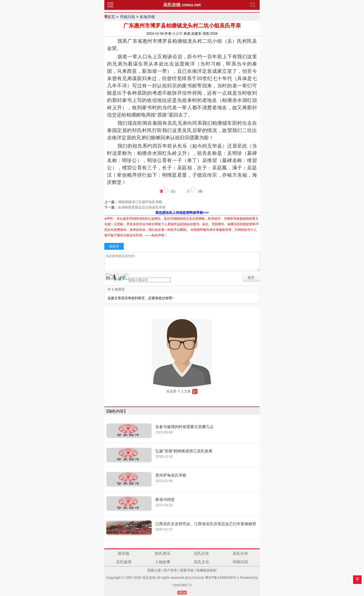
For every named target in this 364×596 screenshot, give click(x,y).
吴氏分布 (240, 553)
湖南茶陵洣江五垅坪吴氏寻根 (140, 202)
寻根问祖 (127, 17)
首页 (111, 17)
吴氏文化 (201, 562)
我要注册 (154, 570)
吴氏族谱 (124, 562)
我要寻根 (187, 570)
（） (168, 190)
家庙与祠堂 (165, 500)
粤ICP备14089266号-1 (222, 578)
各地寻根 (147, 17)
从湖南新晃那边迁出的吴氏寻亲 (142, 207)
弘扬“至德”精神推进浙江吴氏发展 (184, 451)
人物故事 (163, 562)
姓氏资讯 (163, 553)
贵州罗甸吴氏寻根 (171, 475)
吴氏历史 (201, 553)
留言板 (124, 553)
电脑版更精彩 (207, 570)
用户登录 (170, 570)
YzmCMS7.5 (182, 585)
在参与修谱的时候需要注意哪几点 (184, 427)
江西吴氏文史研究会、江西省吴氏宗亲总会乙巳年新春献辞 (206, 524)
